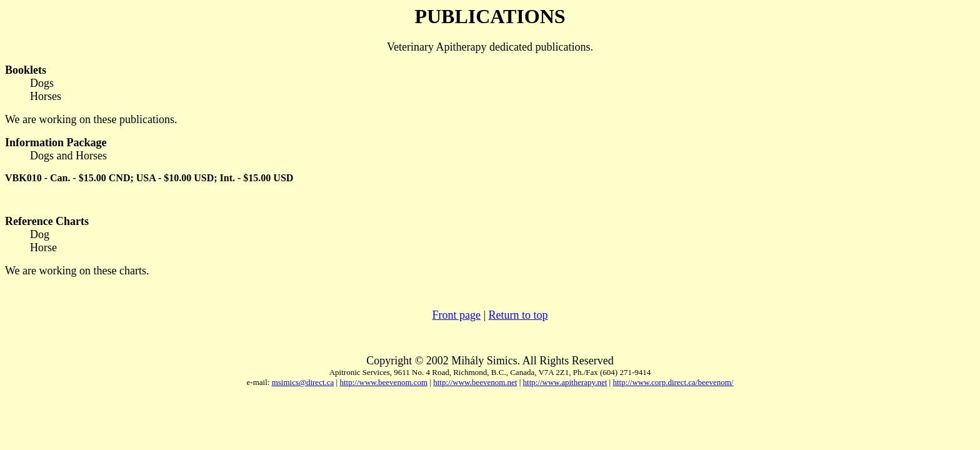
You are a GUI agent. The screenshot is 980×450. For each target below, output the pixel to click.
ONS (545, 16)
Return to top (518, 315)
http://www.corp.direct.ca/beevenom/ (673, 382)
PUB (434, 16)
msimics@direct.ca (303, 382)
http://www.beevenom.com (383, 382)
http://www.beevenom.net (475, 382)
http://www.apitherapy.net (565, 382)
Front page (456, 315)
